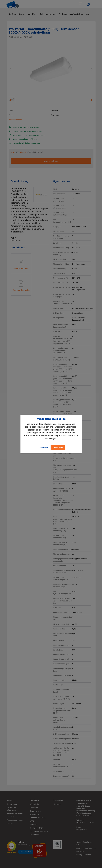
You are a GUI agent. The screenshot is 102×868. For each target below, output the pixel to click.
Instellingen (44, 448)
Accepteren (58, 448)
